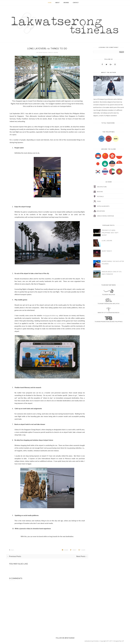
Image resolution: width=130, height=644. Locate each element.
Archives (66, 3)
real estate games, (60, 323)
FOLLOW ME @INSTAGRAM (65, 638)
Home (50, 3)
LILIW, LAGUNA (107, 241)
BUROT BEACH (107, 251)
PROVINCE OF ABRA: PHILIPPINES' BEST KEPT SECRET (110, 233)
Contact (76, 3)
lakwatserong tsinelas (46, 52)
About (57, 3)
